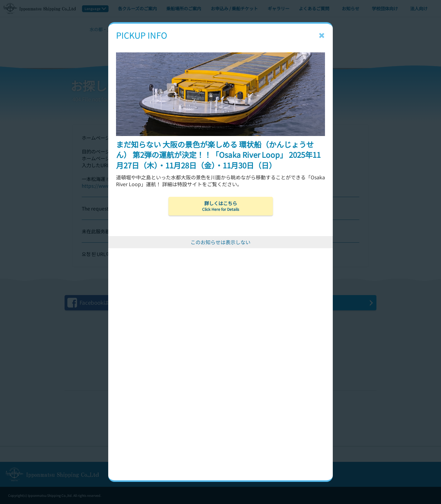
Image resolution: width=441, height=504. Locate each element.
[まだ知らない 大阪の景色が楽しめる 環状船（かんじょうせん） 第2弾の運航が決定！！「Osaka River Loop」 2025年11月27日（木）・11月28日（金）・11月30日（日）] (220, 43)
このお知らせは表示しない (220, 242)
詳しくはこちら (221, 206)
